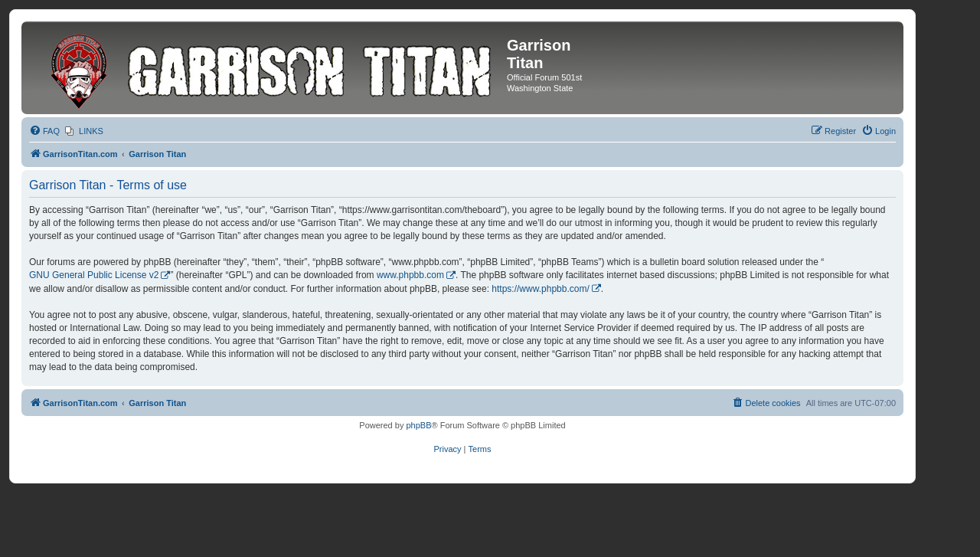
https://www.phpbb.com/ (540, 289)
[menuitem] (44, 131)
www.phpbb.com (410, 275)
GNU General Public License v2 (94, 275)
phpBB (418, 425)
